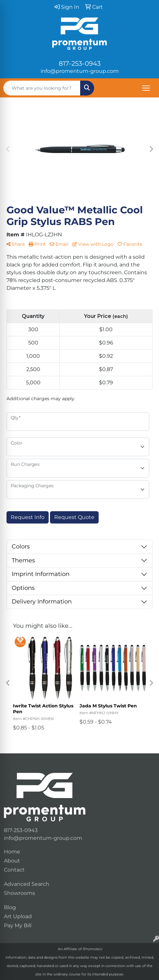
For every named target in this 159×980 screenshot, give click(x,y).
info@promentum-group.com (80, 71)
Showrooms (19, 893)
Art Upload (18, 916)
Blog (10, 907)
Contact (14, 870)
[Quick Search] (42, 88)
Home (12, 852)
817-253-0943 (80, 63)
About (12, 861)
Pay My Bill (18, 925)
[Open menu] (146, 88)
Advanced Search (27, 884)
